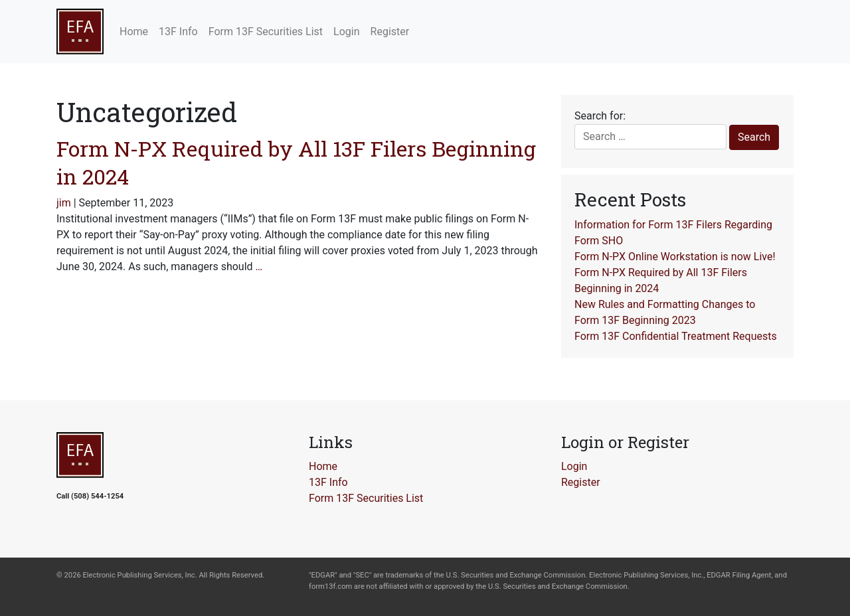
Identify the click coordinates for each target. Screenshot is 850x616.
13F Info (328, 482)
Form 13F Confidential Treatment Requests (676, 336)
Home (323, 466)
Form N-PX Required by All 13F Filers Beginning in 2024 (296, 162)
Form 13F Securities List (366, 498)
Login (574, 466)
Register (581, 482)
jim (64, 203)
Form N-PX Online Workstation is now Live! (675, 257)
